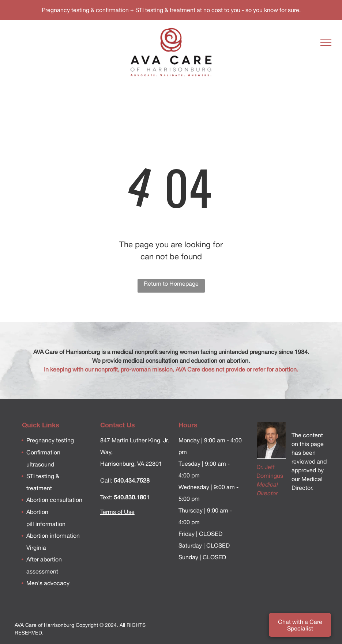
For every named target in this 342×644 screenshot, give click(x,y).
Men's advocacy (48, 583)
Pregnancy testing (50, 440)
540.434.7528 (132, 480)
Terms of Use (117, 512)
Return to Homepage (171, 283)
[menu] (326, 43)
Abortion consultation (54, 500)
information (50, 524)
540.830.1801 (132, 497)
